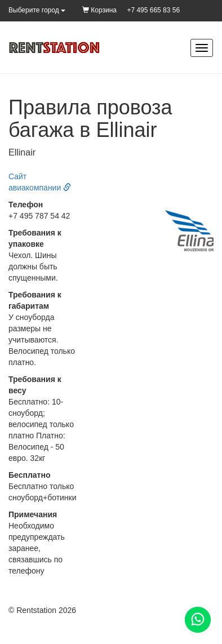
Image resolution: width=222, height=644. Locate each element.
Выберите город (37, 10)
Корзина (99, 10)
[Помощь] (198, 620)
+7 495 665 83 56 (153, 10)
